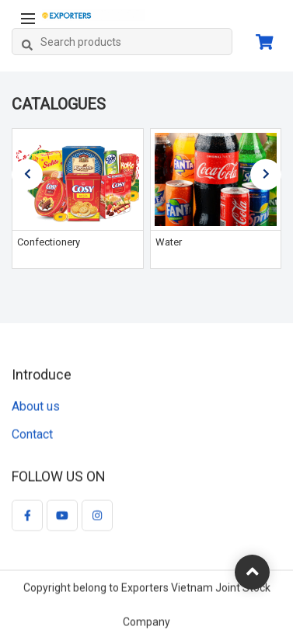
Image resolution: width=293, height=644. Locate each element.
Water (169, 242)
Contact (32, 435)
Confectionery (49, 242)
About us (36, 407)
